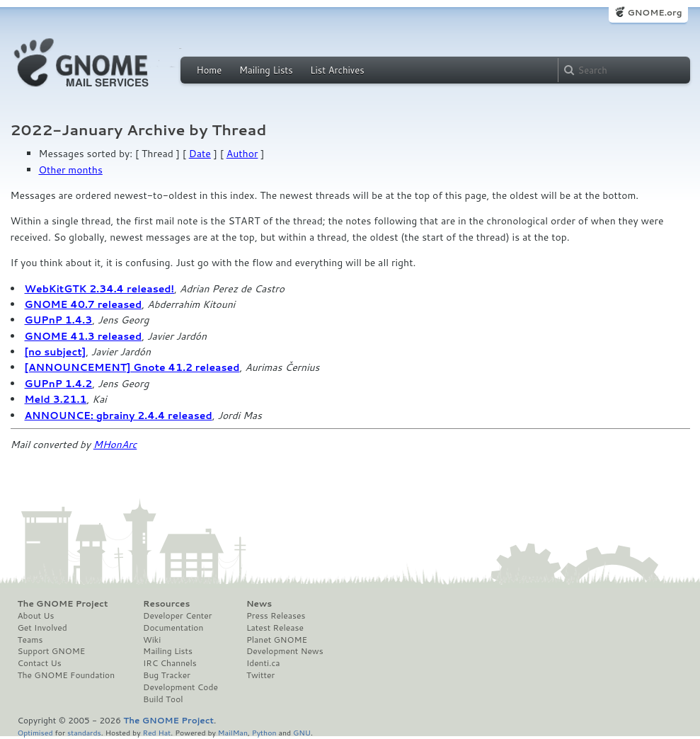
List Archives (337, 70)
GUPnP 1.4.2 (59, 384)
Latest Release (275, 628)
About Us (36, 616)
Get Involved (42, 628)
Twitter (260, 675)
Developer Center (177, 616)
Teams (30, 640)
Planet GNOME (277, 640)
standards (84, 732)
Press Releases (276, 616)
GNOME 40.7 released (84, 304)
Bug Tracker (167, 675)
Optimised (35, 732)
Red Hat (156, 732)
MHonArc (115, 445)
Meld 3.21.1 (56, 399)
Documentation (173, 628)
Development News (285, 651)
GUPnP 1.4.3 (59, 320)
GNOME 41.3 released (84, 336)
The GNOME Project (63, 604)
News (259, 604)
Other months (71, 170)
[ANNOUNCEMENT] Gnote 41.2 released (132, 367)
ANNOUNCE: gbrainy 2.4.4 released (119, 416)
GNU (302, 732)
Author (242, 154)
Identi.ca (263, 663)
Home (210, 70)
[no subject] (56, 352)
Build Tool (163, 699)
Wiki (152, 640)
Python (264, 732)
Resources (166, 604)
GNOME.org (654, 12)
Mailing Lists (266, 70)
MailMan (233, 732)
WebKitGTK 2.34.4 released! (100, 289)
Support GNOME (52, 651)
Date (200, 154)
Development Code (180, 687)
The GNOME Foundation (67, 675)
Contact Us (40, 663)
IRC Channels (170, 663)
